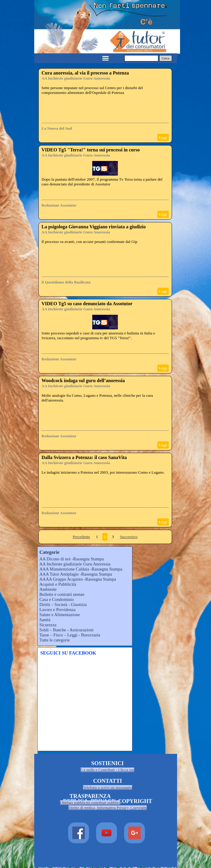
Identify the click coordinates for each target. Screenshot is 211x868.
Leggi (163, 137)
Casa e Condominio (57, 599)
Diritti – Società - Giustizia (63, 604)
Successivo (129, 537)
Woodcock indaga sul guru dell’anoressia (83, 380)
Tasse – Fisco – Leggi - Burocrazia (70, 635)
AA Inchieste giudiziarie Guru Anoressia (76, 78)
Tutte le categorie (55, 640)
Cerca (166, 58)
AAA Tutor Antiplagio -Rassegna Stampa (76, 574)
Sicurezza (48, 625)
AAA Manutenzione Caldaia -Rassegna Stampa (81, 569)
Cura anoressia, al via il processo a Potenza (85, 73)
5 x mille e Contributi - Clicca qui (107, 770)
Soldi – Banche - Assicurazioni (67, 630)
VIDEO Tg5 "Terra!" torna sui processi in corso (91, 150)
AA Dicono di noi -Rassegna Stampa (72, 559)
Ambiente (48, 589)
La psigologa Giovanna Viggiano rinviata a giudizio (94, 227)
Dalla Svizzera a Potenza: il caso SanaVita (84, 457)
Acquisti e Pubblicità (58, 584)
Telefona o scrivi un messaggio (108, 787)
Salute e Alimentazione (60, 615)
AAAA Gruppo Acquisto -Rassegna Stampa (78, 579)
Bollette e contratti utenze (62, 594)
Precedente (81, 537)
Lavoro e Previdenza (58, 610)
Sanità (45, 620)
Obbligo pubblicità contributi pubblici (90, 803)
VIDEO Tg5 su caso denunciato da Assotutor (87, 304)
